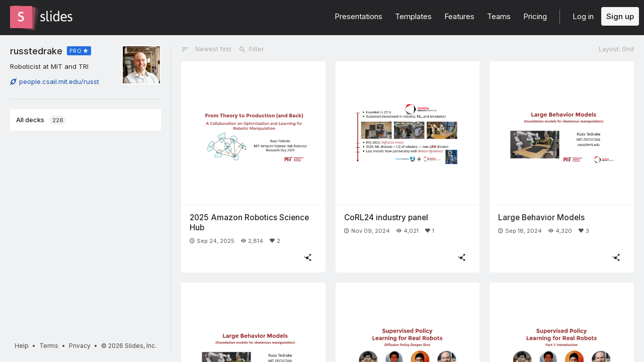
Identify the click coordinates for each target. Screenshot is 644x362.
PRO (76, 51)
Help (22, 346)
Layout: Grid (616, 49)
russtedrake (36, 51)
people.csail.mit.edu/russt (55, 81)
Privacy (80, 346)
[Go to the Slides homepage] (21, 17)
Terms (49, 346)
